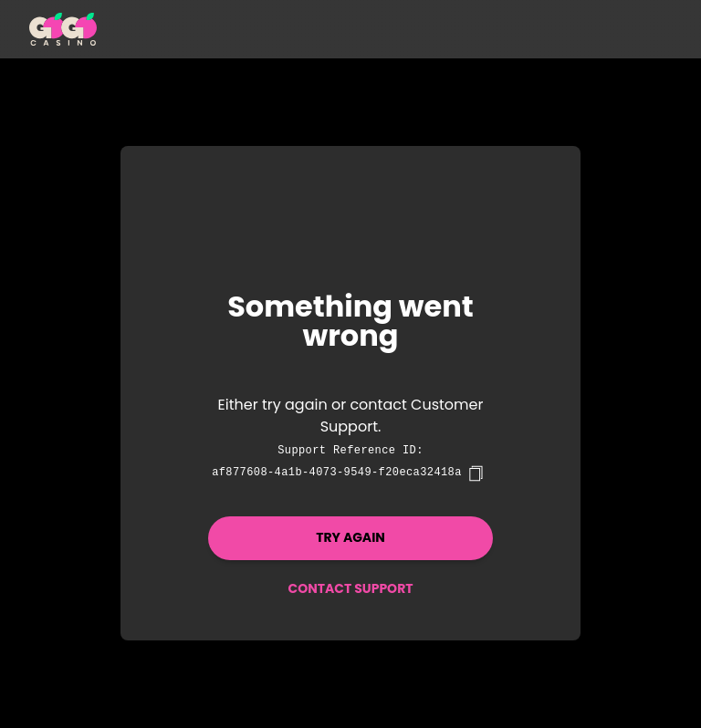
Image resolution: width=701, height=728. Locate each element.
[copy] (476, 473)
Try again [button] (350, 537)
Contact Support (350, 588)
